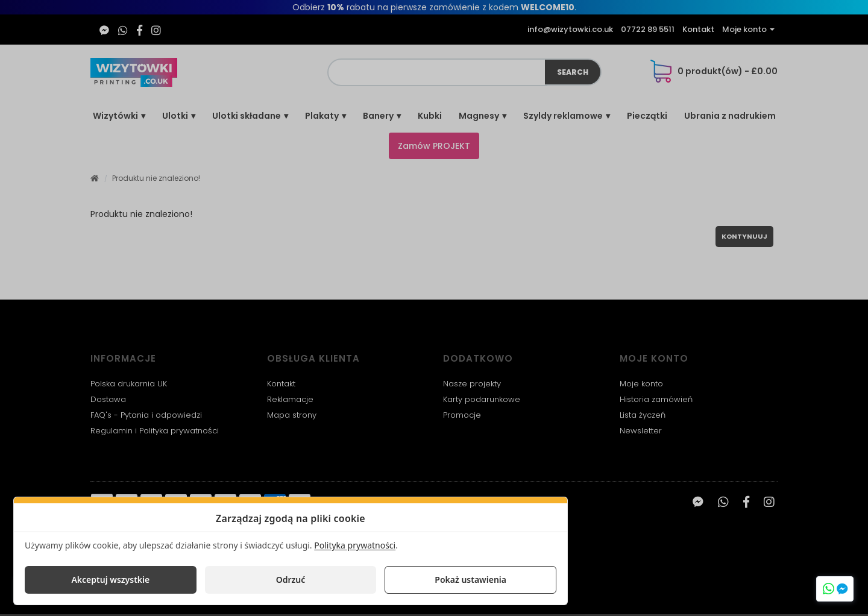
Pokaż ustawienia (470, 580)
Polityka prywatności (355, 545)
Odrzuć (291, 580)
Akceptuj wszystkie (110, 580)
